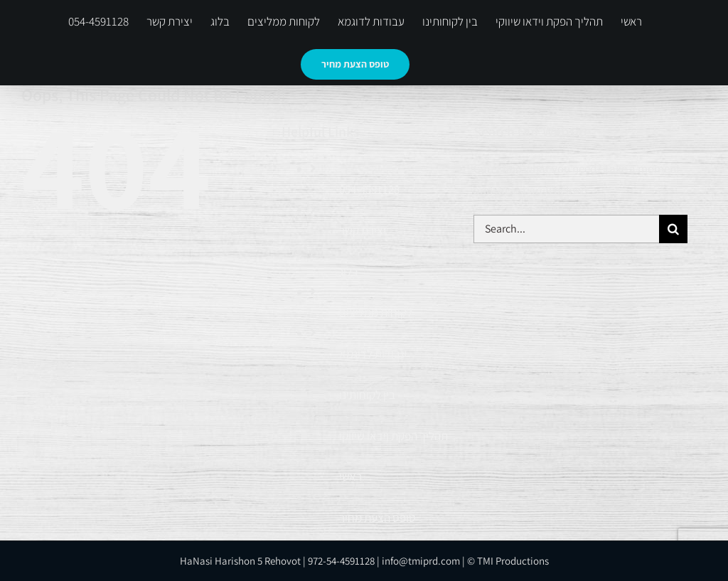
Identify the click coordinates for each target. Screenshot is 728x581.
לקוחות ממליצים (376, 312)
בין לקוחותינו (367, 395)
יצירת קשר (363, 230)
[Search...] (566, 229)
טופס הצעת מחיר (377, 518)
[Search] (673, 229)
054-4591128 (369, 189)
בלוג (349, 272)
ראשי (350, 476)
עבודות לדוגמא (373, 353)
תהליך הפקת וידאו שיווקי (394, 436)
